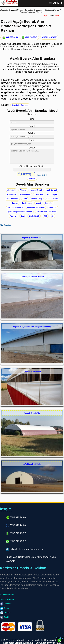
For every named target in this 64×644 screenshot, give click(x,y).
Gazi (23, 216)
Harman (15, 203)
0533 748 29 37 (29, 37)
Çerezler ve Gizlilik (7, 599)
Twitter (4, 608)
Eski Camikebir (12, 199)
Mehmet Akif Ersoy (15, 207)
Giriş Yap (58, 16)
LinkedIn (5, 613)
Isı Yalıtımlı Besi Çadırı (32, 464)
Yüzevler (13, 216)
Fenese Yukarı (52, 199)
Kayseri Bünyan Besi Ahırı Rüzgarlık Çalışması (32, 327)
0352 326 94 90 (10, 37)
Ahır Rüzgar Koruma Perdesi (32, 277)
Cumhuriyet (52, 194)
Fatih (25, 199)
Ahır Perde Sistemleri (32, 372)
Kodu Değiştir (42, 175)
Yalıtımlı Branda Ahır (32, 413)
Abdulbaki (11, 190)
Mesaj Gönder (49, 37)
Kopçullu (49, 203)
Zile (53, 216)
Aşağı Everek (37, 190)
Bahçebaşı (11, 194)
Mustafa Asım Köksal (36, 207)
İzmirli (38, 203)
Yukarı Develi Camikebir (46, 212)
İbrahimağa (27, 203)
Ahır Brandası (6, 225)
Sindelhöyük (34, 216)
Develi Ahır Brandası (20, 105)
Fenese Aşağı (37, 199)
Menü (55, 3)
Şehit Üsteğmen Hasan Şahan (20, 212)
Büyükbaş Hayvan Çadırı (32, 238)
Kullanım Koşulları (7, 595)
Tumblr (5, 617)
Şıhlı (45, 216)
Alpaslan (23, 190)
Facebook (6, 604)
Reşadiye (53, 207)
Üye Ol (47, 16)
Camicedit (39, 194)
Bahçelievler (25, 194)
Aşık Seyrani (52, 190)
